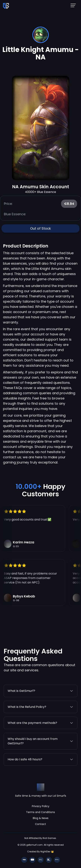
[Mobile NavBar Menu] (74, 5)
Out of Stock (40, 228)
